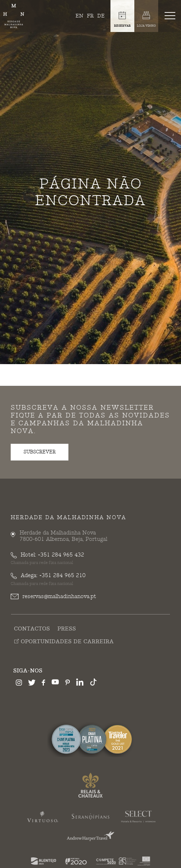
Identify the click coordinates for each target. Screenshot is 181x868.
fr (90, 16)
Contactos (32, 629)
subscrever (40, 452)
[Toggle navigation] (171, 15)
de (101, 16)
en (79, 16)
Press (67, 629)
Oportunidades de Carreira (64, 642)
